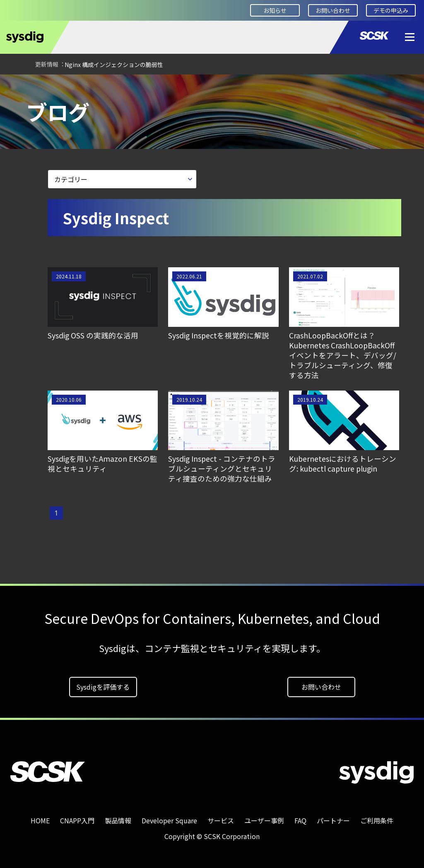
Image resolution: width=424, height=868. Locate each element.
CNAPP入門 (77, 818)
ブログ (119, 86)
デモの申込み (391, 10)
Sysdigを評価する (103, 684)
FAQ (300, 818)
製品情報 (118, 818)
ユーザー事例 (264, 818)
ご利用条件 (377, 818)
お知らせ (275, 10)
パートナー (333, 818)
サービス (221, 818)
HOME (19, 86)
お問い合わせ (333, 10)
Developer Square (69, 86)
